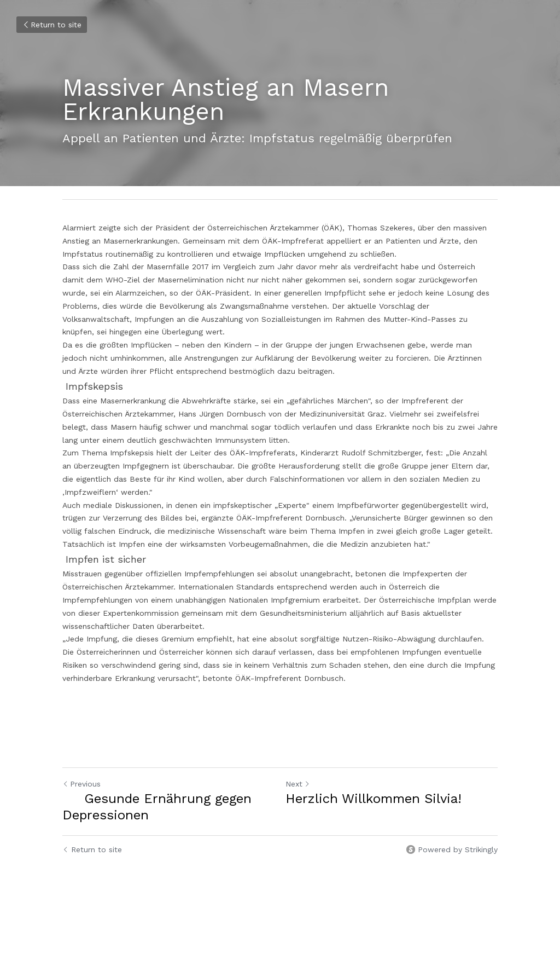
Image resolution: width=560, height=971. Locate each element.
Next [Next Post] (298, 784)
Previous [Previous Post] (81, 784)
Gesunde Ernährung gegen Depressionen (157, 807)
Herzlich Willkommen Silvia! (374, 799)
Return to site (52, 25)
